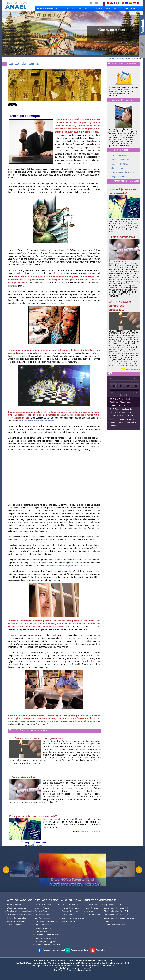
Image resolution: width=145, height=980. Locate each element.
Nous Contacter (14, 925)
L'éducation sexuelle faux (47, 921)
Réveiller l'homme (15, 905)
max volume (135, 379)
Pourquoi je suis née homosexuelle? (33, 816)
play (121, 386)
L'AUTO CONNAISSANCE (47, 8)
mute (111, 379)
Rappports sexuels (44, 928)
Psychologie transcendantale (20, 911)
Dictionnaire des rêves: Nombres (119, 918)
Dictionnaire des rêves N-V (116, 915)
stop (136, 386)
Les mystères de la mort (123, 172)
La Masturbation (43, 915)
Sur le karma (117, 168)
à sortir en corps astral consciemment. (36, 421)
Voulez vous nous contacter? (125, 63)
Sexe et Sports (42, 911)
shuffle (126, 395)
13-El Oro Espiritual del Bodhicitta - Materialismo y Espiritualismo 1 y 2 (121, 402)
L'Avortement (41, 931)
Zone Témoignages (16, 921)
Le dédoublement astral (115, 925)
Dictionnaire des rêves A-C (116, 908)
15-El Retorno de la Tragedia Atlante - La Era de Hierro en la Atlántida (123, 422)
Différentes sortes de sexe (47, 935)
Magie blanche (118, 177)
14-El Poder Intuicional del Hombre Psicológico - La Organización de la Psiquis (121, 412)
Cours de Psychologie (122, 100)
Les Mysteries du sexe (46, 938)
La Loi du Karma (135, 58)
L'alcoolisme (92, 905)
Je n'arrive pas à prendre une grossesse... (37, 738)
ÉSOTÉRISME (130, 8)
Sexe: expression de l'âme (47, 905)
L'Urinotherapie (93, 915)
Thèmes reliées (121, 150)
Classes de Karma (120, 164)
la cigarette (91, 911)
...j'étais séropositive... (23, 777)
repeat (121, 395)
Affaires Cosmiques (120, 160)
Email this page (33, 845)
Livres (106, 921)
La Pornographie (43, 918)
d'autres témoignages (89, 832)
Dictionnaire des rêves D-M (116, 911)
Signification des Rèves (114, 905)
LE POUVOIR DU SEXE (71, 8)
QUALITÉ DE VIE (113, 8)
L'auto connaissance (17, 908)
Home (109, 58)
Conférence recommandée (31, 731)
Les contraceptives (44, 925)
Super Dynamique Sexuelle (48, 945)
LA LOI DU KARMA (93, 8)
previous (114, 386)
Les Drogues (92, 908)
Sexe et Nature (42, 908)
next (128, 386)
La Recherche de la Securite (20, 915)
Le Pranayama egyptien (46, 941)
